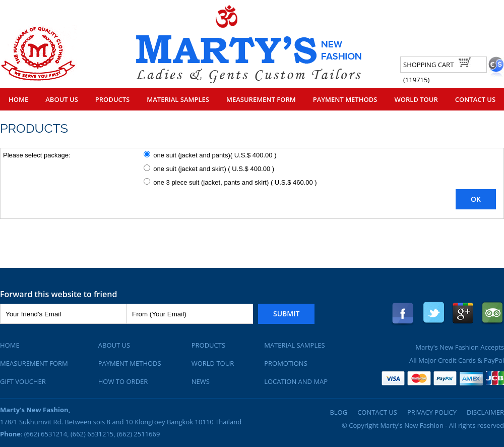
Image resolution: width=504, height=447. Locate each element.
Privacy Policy (432, 412)
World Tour (416, 99)
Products (112, 99)
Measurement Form (261, 99)
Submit (286, 314)
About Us (62, 99)
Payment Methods (345, 99)
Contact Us (475, 99)
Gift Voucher (23, 381)
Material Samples (178, 99)
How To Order (123, 381)
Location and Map (296, 381)
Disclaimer (485, 412)
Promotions (286, 363)
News (201, 381)
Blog (338, 412)
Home (18, 99)
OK (476, 199)
